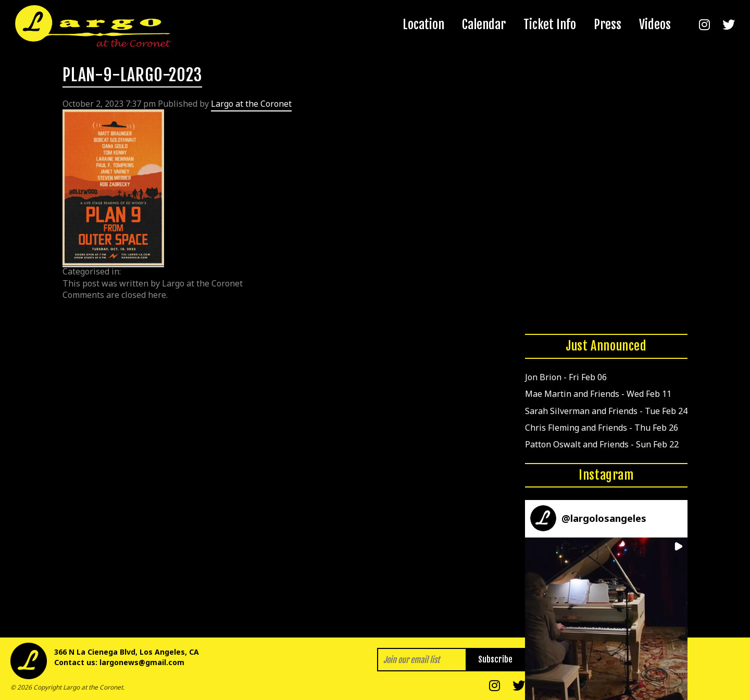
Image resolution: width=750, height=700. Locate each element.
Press (608, 24)
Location (423, 24)
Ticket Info (550, 24)
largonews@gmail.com (142, 662)
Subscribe (495, 659)
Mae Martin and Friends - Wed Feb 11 (598, 394)
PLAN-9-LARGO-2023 (132, 75)
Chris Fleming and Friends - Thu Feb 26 (602, 428)
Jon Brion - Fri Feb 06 (566, 377)
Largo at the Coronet (251, 104)
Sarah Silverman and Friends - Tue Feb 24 (606, 411)
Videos (655, 24)
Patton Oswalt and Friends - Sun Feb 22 (602, 444)
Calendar (484, 24)
